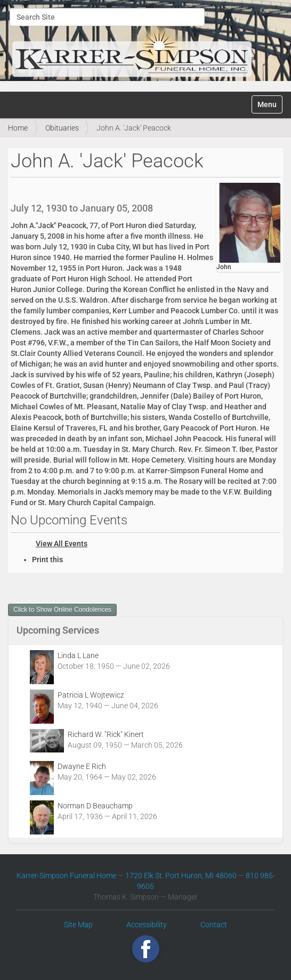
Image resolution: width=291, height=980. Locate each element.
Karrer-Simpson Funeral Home (66, 876)
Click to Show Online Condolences (62, 610)
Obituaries (62, 128)
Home (18, 128)
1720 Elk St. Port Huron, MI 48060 (181, 876)
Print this (47, 560)
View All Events (62, 544)
